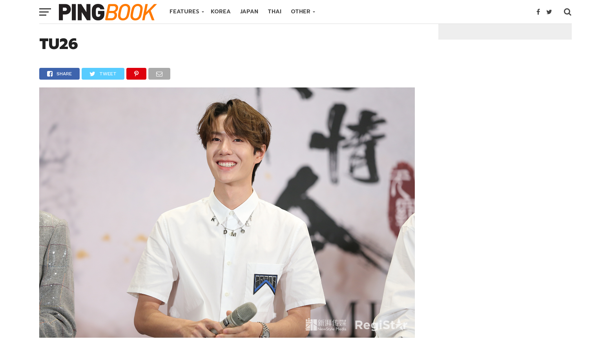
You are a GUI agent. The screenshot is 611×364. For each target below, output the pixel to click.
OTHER (301, 12)
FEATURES (184, 12)
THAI (274, 12)
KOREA (221, 12)
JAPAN (249, 12)
